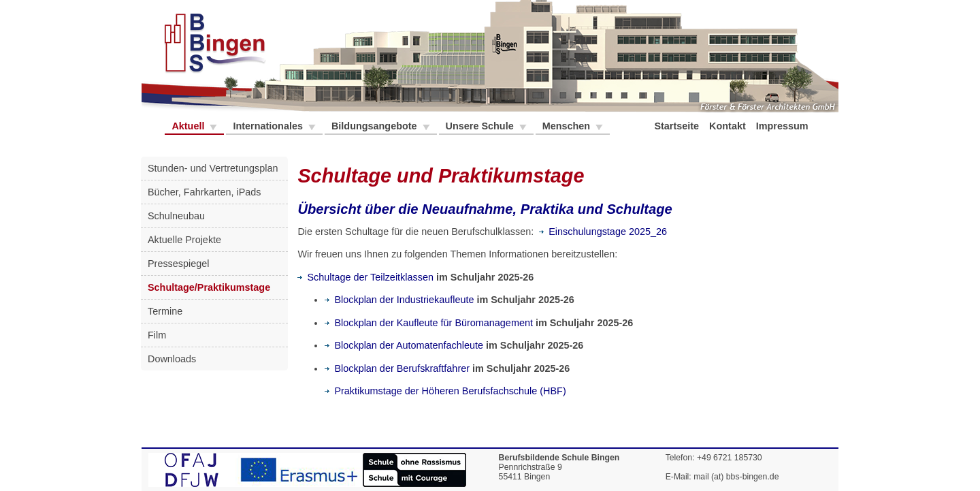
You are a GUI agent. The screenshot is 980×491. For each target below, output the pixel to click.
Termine (165, 311)
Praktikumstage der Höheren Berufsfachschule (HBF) (445, 391)
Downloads (172, 359)
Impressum (784, 126)
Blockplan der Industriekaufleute (399, 300)
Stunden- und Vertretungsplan (213, 168)
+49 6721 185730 (730, 458)
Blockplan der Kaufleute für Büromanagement (429, 323)
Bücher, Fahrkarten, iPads (205, 192)
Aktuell (189, 126)
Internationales (269, 126)
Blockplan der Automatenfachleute (404, 345)
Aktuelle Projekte (184, 240)
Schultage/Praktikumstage (209, 287)
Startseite (678, 126)
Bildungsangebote (376, 126)
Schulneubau (176, 216)
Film (157, 335)
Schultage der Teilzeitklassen (365, 277)
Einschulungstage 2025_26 (603, 232)
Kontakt (729, 126)
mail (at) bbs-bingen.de (736, 477)
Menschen (568, 126)
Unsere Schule (481, 126)
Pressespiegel (179, 264)
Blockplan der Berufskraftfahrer (397, 368)
